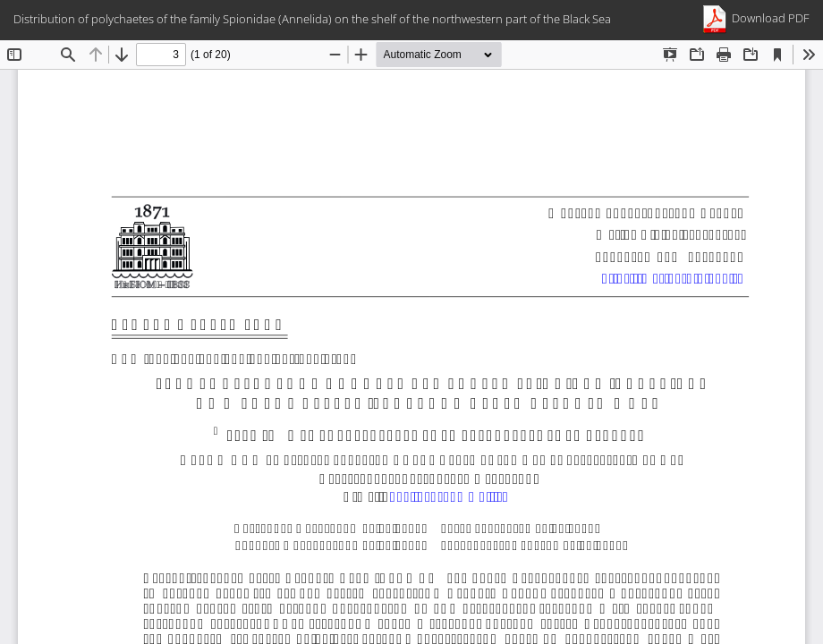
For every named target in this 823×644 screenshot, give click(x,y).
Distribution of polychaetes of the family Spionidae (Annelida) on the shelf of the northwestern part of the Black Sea (312, 19)
